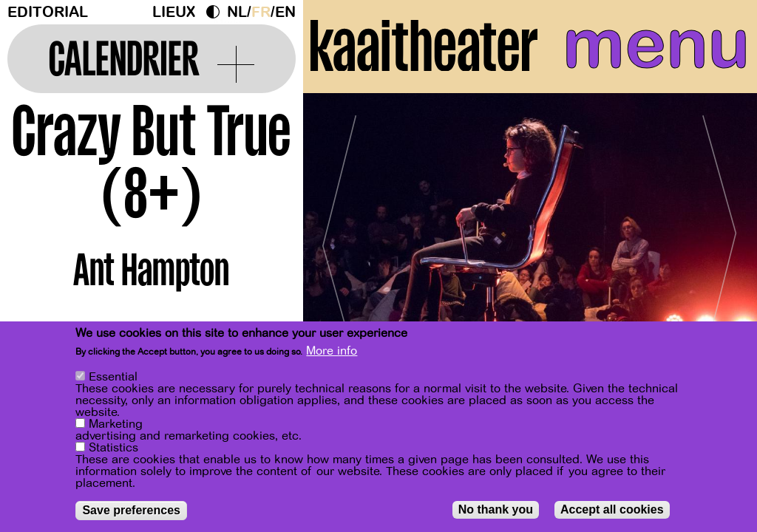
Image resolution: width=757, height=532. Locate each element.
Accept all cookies (612, 509)
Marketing (116, 424)
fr (261, 12)
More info (332, 351)
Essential (113, 377)
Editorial (48, 12)
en (285, 12)
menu (656, 44)
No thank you (496, 509)
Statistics (113, 448)
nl (237, 12)
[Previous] (340, 240)
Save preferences (131, 510)
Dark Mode (217, 12)
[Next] (720, 240)
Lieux (174, 12)
